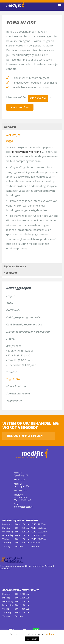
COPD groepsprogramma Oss (24, 317)
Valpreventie (14, 400)
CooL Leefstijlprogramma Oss (24, 324)
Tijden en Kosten (14, 266)
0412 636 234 (38, 98)
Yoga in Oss (13, 379)
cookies (49, 634)
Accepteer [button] (32, 639)
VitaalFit (11, 372)
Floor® (11, 339)
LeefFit (10, 296)
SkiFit (10, 303)
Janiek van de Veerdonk (26, 152)
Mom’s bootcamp (17, 386)
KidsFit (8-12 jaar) (19, 355)
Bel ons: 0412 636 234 (25, 436)
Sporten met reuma (18, 393)
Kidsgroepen (14, 346)
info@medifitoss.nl (23, 507)
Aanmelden (11, 273)
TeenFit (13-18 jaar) (20, 360)
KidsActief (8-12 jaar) (21, 351)
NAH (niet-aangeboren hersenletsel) (28, 332)
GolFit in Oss (14, 310)
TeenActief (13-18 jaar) (22, 365)
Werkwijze (10, 127)
